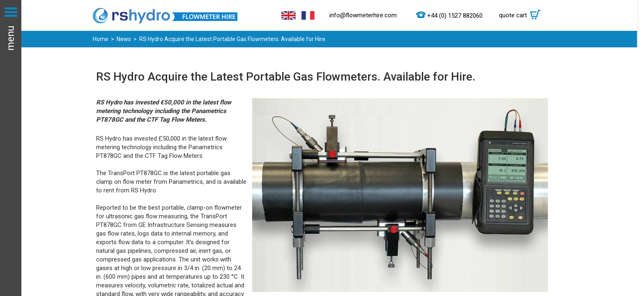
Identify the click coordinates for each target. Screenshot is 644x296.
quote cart (522, 15)
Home (101, 39)
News (124, 39)
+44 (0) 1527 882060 (455, 16)
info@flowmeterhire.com (363, 15)
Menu (11, 148)
